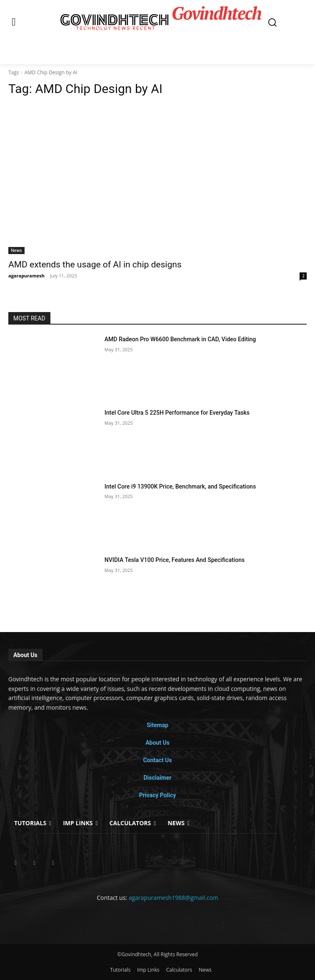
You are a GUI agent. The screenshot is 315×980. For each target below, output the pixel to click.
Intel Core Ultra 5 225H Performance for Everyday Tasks (177, 413)
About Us (157, 743)
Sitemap (157, 725)
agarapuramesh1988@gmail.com (174, 898)
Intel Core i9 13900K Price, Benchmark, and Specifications (180, 486)
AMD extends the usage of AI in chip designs (95, 265)
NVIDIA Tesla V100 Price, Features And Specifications (175, 560)
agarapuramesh (26, 276)
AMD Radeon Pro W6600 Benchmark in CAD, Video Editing (180, 339)
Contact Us (157, 760)
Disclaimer (157, 778)
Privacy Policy (158, 795)
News (16, 250)
